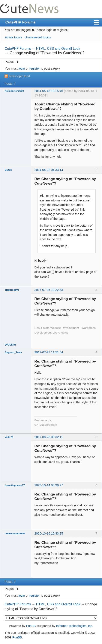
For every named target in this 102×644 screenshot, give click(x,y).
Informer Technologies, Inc (74, 626)
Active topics (14, 37)
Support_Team (13, 352)
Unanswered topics (38, 37)
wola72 (9, 437)
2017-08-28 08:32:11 (49, 437)
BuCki (8, 170)
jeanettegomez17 (15, 485)
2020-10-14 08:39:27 (49, 485)
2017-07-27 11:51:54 (49, 352)
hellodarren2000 (14, 91)
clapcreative (12, 290)
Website (10, 345)
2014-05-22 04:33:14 (49, 170)
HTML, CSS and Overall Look (58, 49)
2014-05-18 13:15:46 (49, 91)
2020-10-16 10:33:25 (49, 533)
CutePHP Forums (21, 22)
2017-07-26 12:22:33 (49, 290)
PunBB (31, 626)
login (22, 68)
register (34, 68)
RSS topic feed (19, 76)
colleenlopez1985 (15, 533)
